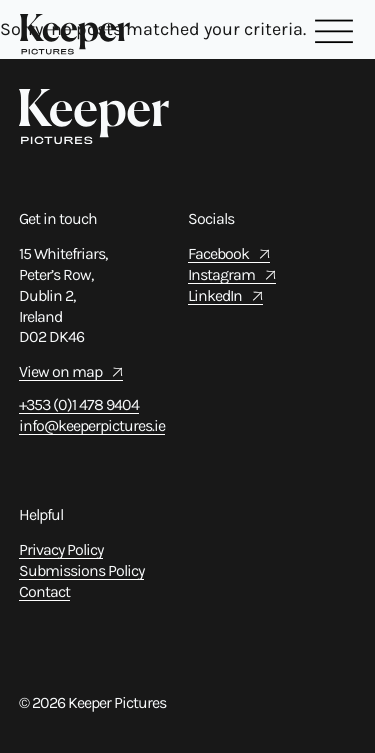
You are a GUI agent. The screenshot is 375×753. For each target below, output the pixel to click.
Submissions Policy (81, 570)
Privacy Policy (61, 549)
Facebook (218, 253)
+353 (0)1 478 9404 (79, 404)
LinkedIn (215, 295)
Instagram (221, 274)
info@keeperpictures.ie (92, 425)
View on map (60, 371)
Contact (44, 591)
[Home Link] (75, 34)
